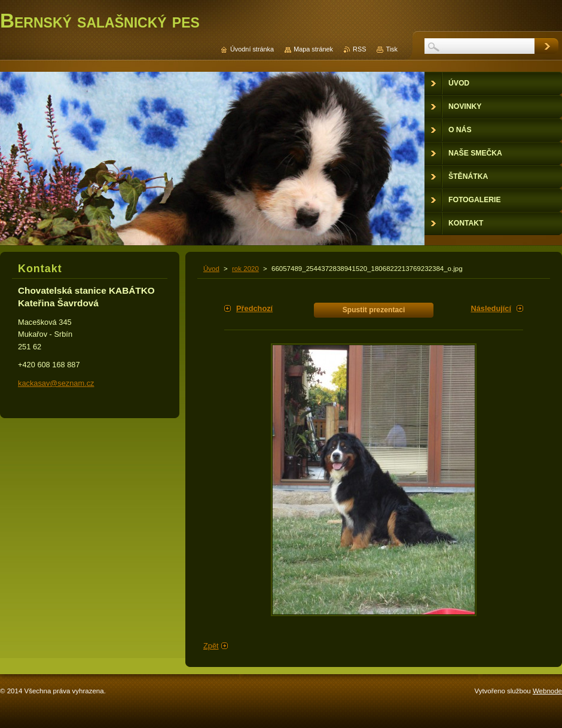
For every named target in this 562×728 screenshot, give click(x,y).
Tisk (392, 49)
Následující (491, 308)
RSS (359, 49)
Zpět (211, 646)
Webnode (547, 691)
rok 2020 (245, 269)
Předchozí (254, 308)
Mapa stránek (313, 49)
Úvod (211, 269)
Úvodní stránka (252, 49)
